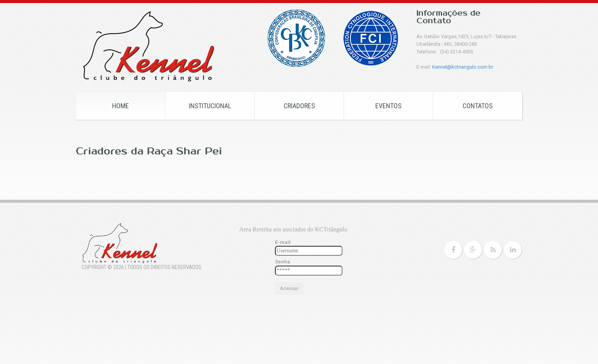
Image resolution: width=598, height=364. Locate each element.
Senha (283, 262)
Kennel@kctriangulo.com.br (463, 67)
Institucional (210, 106)
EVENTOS (388, 106)
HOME (121, 106)
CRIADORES (299, 106)
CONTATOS (478, 106)
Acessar (289, 288)
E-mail (283, 242)
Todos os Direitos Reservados (164, 267)
